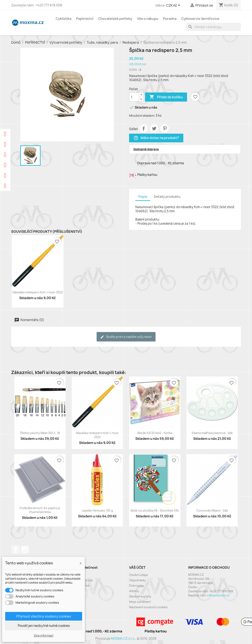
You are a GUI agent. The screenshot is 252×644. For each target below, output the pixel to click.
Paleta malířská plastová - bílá (212, 433)
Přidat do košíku (166, 97)
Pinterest (165, 128)
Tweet (154, 128)
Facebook (16, 550)
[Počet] (134, 97)
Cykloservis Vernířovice (200, 19)
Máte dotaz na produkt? (156, 138)
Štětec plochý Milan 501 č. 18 (40, 433)
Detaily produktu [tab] (167, 197)
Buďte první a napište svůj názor (126, 337)
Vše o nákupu (148, 19)
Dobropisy (136, 586)
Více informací (44, 635)
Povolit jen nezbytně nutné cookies (44, 626)
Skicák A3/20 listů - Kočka (155, 433)
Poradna (170, 19)
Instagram (25, 550)
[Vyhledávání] (214, 27)
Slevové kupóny (140, 596)
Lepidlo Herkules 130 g (97, 510)
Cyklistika (64, 19)
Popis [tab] (143, 197)
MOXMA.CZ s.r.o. (123, 639)
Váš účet (137, 567)
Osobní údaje (139, 575)
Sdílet (144, 128)
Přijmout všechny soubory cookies (44, 616)
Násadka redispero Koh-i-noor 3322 (38, 292)
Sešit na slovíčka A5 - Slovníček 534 (155, 510)
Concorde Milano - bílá (212, 510)
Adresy (134, 591)
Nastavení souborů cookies (148, 607)
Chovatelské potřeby (115, 19)
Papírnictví (85, 19)
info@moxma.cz (218, 595)
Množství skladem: (142, 116)
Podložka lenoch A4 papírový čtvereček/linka (40, 510)
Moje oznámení (140, 602)
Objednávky (137, 580)
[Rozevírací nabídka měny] (174, 6)
